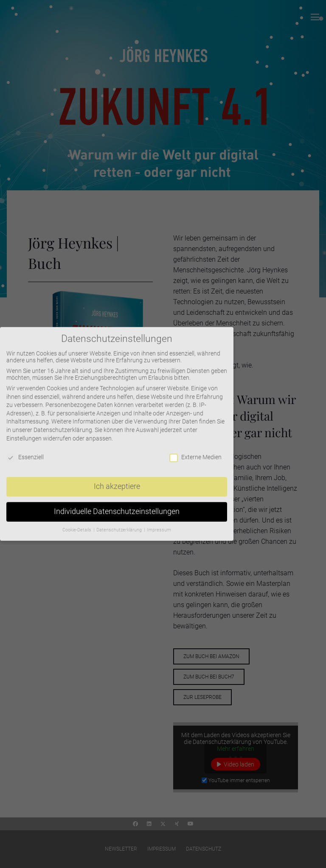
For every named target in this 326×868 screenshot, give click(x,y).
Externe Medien (195, 451)
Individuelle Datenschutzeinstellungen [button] (117, 505)
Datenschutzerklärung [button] (120, 524)
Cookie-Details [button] (77, 524)
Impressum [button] (159, 524)
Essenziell (25, 451)
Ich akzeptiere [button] (117, 480)
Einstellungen (24, 432)
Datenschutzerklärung (63, 424)
